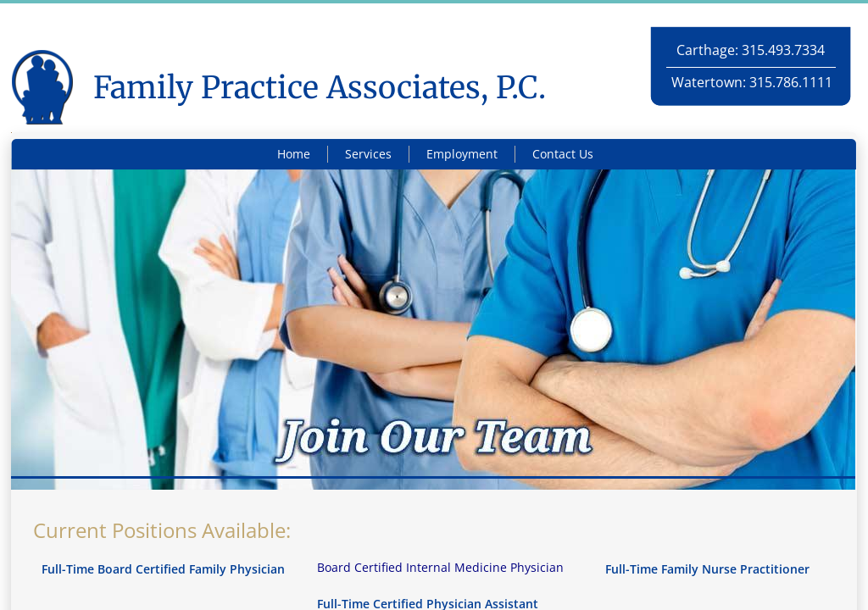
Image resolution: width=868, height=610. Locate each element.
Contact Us (563, 154)
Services (368, 154)
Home (294, 154)
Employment (462, 154)
